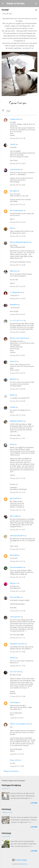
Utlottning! (6, 809)
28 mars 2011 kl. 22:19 (18, 204)
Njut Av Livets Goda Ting (18, 338)
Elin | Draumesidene (17, 210)
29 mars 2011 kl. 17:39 (18, 510)
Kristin (12, 444)
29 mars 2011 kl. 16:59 (18, 492)
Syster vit (13, 361)
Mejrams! (13, 379)
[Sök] (36, 4)
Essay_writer (14, 760)
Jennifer (13, 144)
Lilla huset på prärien (17, 536)
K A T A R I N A (15, 672)
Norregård (13, 191)
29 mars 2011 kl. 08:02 (18, 332)
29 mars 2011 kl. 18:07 (18, 530)
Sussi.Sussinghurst (16, 567)
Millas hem (14, 271)
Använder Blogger (20, 860)
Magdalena (14, 305)
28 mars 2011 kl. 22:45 (18, 286)
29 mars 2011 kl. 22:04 (18, 591)
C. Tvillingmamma (16, 292)
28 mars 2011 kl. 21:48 (18, 138)
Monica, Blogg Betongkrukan (20, 242)
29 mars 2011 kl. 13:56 (18, 478)
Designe (13, 407)
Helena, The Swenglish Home (20, 724)
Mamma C (14, 583)
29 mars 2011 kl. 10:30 (18, 415)
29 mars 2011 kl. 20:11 (18, 549)
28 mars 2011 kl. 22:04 (18, 164)
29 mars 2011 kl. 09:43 (18, 389)
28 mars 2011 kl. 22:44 (18, 236)
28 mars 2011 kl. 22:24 (18, 222)
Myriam (12, 395)
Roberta (13, 658)
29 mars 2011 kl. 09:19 (18, 373)
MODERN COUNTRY (17, 421)
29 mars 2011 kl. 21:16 (18, 561)
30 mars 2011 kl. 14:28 (18, 652)
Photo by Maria (15, 597)
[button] (36, 10)
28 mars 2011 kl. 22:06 (18, 185)
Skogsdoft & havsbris (17, 644)
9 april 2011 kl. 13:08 (17, 766)
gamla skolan (15, 498)
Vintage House (15, 119)
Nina (11, 228)
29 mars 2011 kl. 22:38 (18, 611)
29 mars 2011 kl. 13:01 (18, 438)
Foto (8, 111)
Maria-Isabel (14, 516)
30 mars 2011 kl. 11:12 (18, 638)
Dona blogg (14, 702)
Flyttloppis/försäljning (11, 785)
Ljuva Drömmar (15, 169)
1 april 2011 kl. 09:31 (17, 718)
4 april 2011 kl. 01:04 (17, 754)
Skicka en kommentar (11, 771)
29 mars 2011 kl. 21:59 (18, 577)
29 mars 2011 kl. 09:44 (18, 401)
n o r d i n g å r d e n (17, 320)
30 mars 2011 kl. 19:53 (18, 666)
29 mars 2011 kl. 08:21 (18, 355)
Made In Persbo (16, 4)
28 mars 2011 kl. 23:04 (18, 299)
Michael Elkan (24, 864)
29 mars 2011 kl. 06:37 (18, 314)
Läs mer (34, 803)
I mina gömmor (15, 617)
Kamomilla (14, 555)
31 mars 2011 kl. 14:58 (18, 696)
